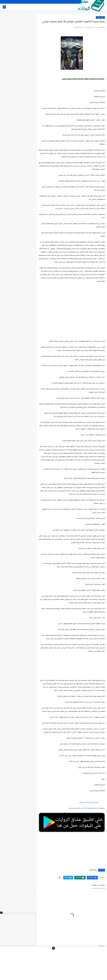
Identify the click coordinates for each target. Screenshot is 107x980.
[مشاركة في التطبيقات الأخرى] (60, 878)
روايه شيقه (100, 17)
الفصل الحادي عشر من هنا (89, 803)
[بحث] (4, 7)
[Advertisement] (72, 323)
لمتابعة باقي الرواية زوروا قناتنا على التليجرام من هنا (87, 808)
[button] (92, 878)
